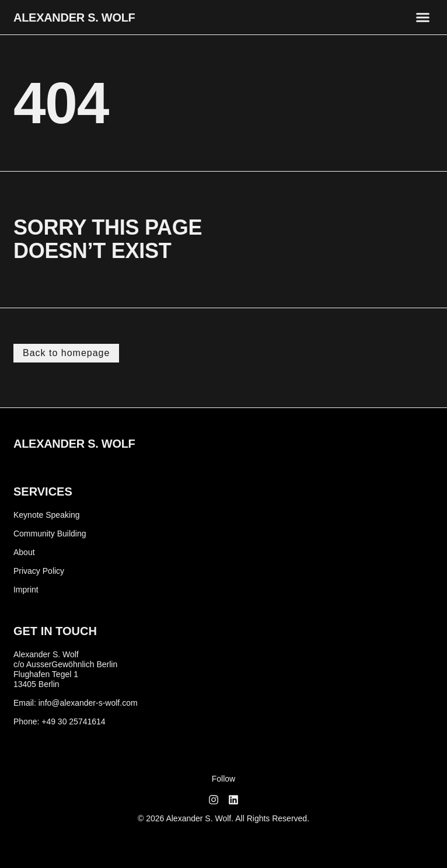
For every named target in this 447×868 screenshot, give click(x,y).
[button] (423, 18)
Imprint (26, 590)
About (24, 552)
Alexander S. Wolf (74, 18)
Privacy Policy (39, 571)
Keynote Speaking (47, 515)
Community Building (50, 534)
